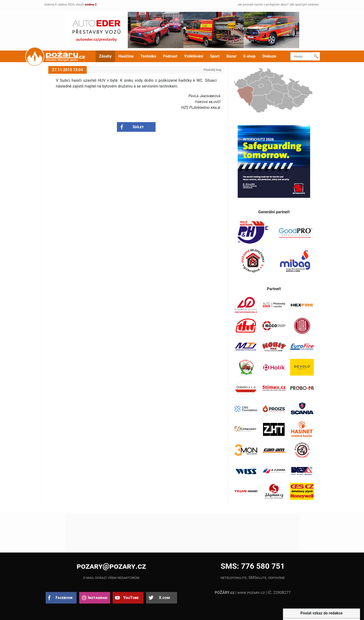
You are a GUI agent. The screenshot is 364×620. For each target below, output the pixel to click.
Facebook (64, 598)
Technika (148, 56)
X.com (164, 598)
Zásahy (105, 56)
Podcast (170, 56)
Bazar (231, 56)
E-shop (249, 56)
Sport (215, 56)
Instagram (98, 598)
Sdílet (138, 127)
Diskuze (269, 56)
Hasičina (126, 56)
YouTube (131, 598)
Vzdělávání (194, 56)
